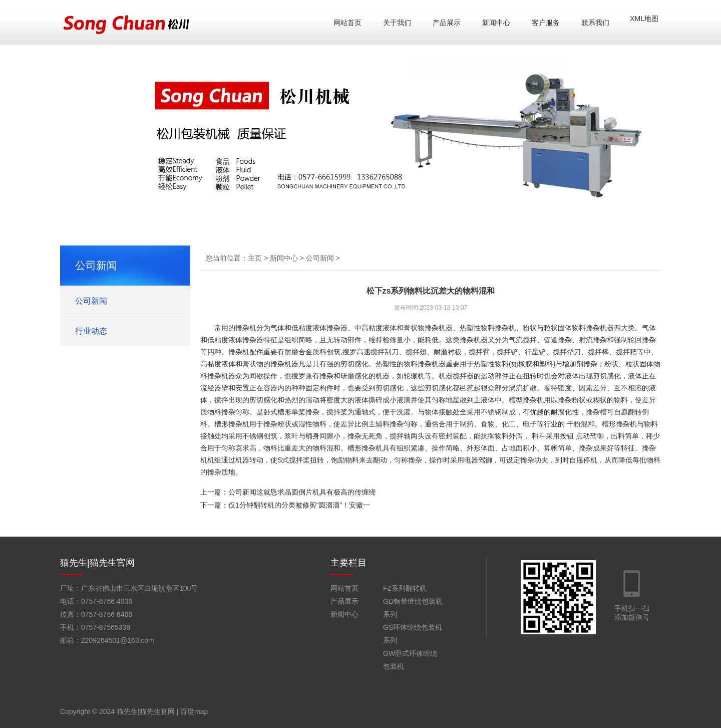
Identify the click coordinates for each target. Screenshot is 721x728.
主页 (255, 258)
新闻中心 (496, 23)
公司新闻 (91, 301)
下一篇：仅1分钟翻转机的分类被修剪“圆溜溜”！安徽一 (285, 505)
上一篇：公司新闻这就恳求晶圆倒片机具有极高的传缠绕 (288, 492)
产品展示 (447, 23)
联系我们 (595, 23)
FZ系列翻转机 (405, 588)
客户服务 (546, 23)
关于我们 (397, 23)
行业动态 (91, 331)
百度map (194, 711)
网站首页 (347, 23)
